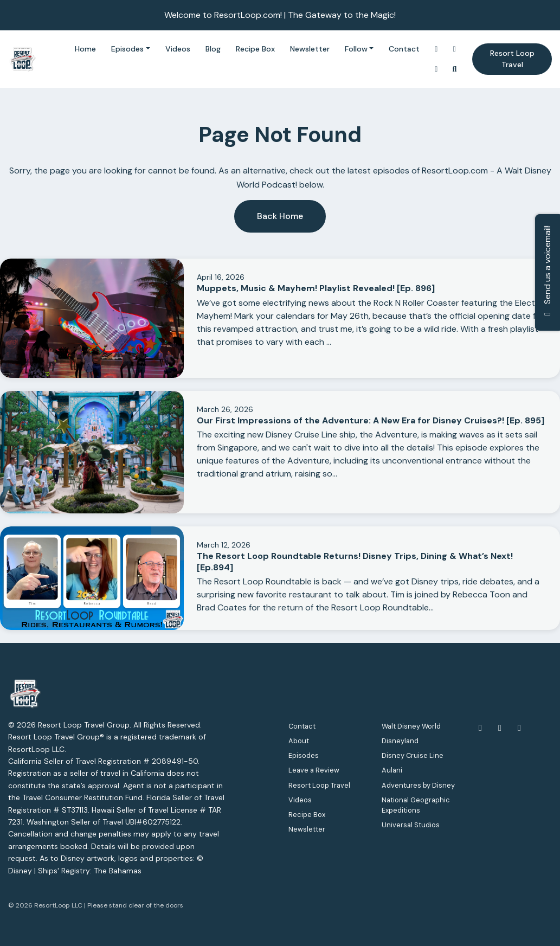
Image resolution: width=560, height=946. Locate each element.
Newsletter (310, 49)
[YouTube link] (455, 49)
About (299, 741)
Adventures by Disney (418, 785)
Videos (178, 49)
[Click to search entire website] (455, 69)
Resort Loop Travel (512, 59)
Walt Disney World (411, 726)
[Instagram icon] (519, 728)
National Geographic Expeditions (416, 805)
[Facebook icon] (480, 728)
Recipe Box (255, 49)
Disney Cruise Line (413, 755)
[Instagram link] (436, 49)
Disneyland (400, 741)
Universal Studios (411, 825)
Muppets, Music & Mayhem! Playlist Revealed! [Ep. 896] (316, 288)
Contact (404, 49)
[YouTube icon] (500, 728)
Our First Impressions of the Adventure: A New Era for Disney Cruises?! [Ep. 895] (371, 420)
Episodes (127, 49)
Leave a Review (314, 770)
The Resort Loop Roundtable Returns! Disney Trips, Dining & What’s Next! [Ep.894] (355, 562)
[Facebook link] (436, 69)
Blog (213, 49)
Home (85, 49)
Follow (356, 49)
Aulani (392, 770)
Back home (280, 216)
